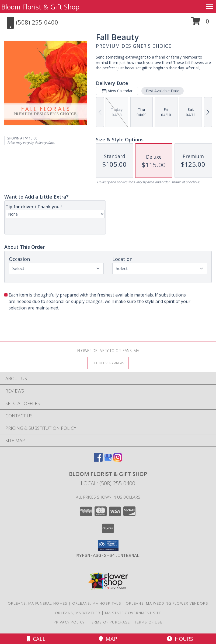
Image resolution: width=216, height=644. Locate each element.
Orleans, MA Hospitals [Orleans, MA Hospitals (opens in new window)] (97, 603)
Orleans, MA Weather (78, 613)
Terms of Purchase (109, 622)
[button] (200, 23)
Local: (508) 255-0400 (108, 483)
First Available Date (163, 91)
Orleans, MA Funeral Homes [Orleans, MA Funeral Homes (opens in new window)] (38, 603)
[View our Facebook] (98, 460)
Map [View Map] (108, 639)
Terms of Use (148, 622)
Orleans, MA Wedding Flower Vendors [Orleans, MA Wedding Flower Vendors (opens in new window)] (167, 603)
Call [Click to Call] (36, 639)
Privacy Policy (69, 622)
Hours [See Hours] (180, 639)
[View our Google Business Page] (108, 460)
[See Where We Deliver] (108, 363)
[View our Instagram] (118, 460)
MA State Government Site (133, 613)
